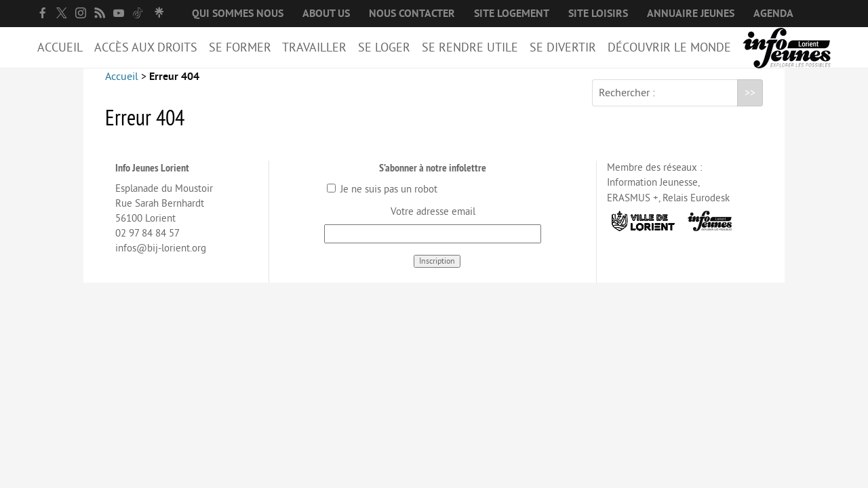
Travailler (314, 47)
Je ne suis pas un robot (382, 200)
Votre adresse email (433, 223)
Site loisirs (598, 14)
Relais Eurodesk (696, 209)
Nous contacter (412, 14)
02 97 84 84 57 (147, 244)
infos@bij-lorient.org (161, 259)
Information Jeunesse (652, 194)
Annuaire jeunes (691, 14)
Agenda (773, 14)
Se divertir (563, 47)
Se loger (384, 47)
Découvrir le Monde (669, 47)
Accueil (60, 47)
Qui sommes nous (238, 14)
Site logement (512, 14)
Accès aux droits (146, 47)
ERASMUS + (633, 209)
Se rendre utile (470, 47)
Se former (240, 47)
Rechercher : (627, 104)
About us (326, 14)
